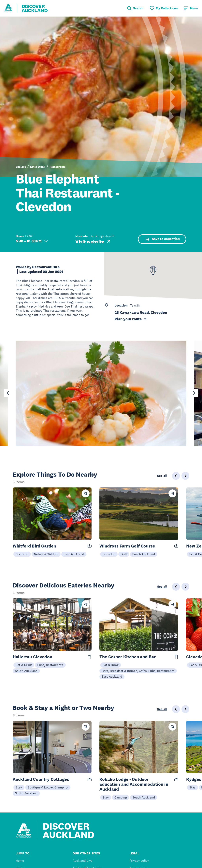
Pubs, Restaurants (50, 665)
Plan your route (131, 319)
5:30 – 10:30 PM (32, 241)
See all (162, 476)
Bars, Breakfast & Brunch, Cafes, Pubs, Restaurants (138, 671)
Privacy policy (139, 861)
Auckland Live (82, 861)
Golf (124, 554)
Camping (121, 797)
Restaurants (58, 167)
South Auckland (144, 554)
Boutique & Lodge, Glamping (48, 787)
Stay (19, 787)
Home (20, 861)
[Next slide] (194, 393)
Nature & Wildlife (46, 554)
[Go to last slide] (8, 393)
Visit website (93, 242)
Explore (21, 167)
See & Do (22, 554)
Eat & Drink (38, 167)
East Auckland (74, 554)
